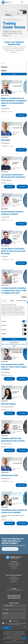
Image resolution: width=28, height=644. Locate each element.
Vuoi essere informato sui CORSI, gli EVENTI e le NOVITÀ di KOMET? (13, 541)
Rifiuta (14, 346)
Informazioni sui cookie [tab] (21, 301)
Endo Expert (6, 140)
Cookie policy (7, 642)
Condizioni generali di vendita (14, 595)
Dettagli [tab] (12, 301)
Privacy (17, 621)
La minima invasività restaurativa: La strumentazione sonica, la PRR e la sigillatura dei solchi (14, 290)
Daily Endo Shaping (8, 404)
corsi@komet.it (14, 582)
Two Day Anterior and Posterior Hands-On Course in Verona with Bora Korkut (13, 251)
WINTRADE (15, 640)
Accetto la (15, 621)
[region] (14, 48)
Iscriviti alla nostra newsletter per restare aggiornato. (14, 545)
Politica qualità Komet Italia (14, 597)
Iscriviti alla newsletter (10, 549)
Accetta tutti (14, 339)
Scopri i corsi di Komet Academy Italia (14, 43)
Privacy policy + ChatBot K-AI (17, 642)
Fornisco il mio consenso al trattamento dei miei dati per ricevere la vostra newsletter (15, 624)
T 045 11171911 (14, 567)
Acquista (22, 187)
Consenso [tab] (4, 301)
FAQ (25, 627)
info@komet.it (14, 568)
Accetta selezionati (14, 343)
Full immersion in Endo (10, 475)
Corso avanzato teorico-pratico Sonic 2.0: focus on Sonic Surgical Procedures (14, 367)
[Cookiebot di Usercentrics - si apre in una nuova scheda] (20, 297)
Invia (6, 628)
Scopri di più (21, 115)
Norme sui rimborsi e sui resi (14, 598)
